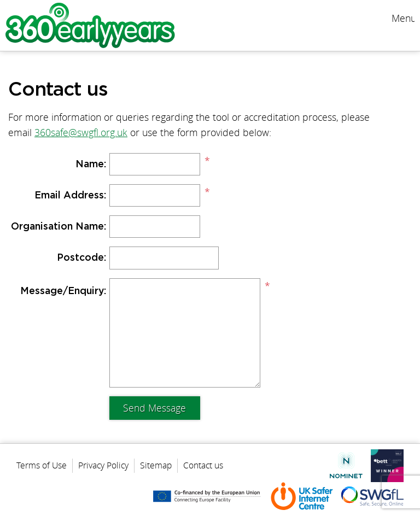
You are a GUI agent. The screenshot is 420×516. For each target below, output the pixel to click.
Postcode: (81, 258)
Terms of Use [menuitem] (42, 465)
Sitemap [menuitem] (156, 465)
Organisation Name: (59, 227)
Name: (91, 165)
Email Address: (70, 196)
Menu (403, 18)
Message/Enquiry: (63, 291)
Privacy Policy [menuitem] (103, 465)
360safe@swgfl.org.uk (81, 133)
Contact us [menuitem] (203, 465)
